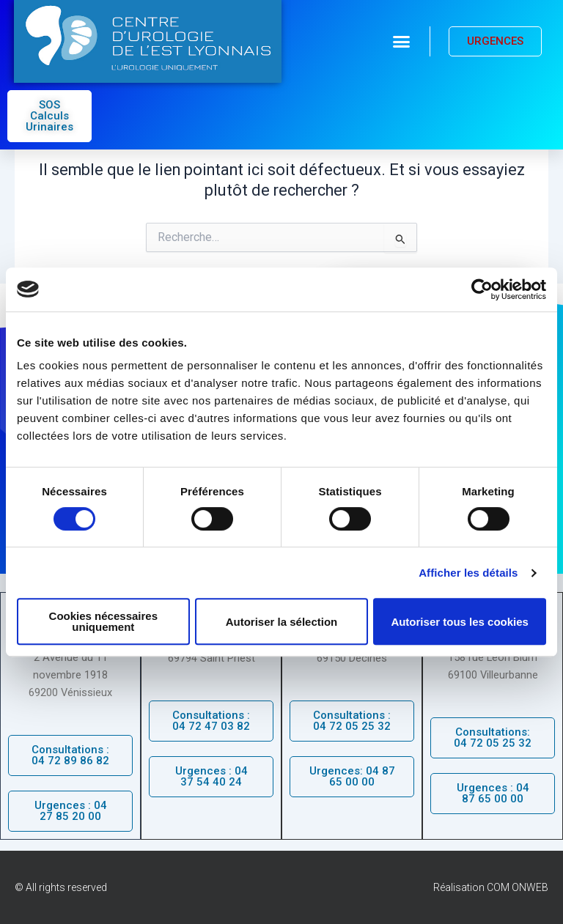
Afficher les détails (468, 573)
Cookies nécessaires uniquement (103, 621)
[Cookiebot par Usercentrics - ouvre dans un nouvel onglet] (482, 289)
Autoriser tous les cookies (460, 622)
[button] (402, 42)
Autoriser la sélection (282, 622)
